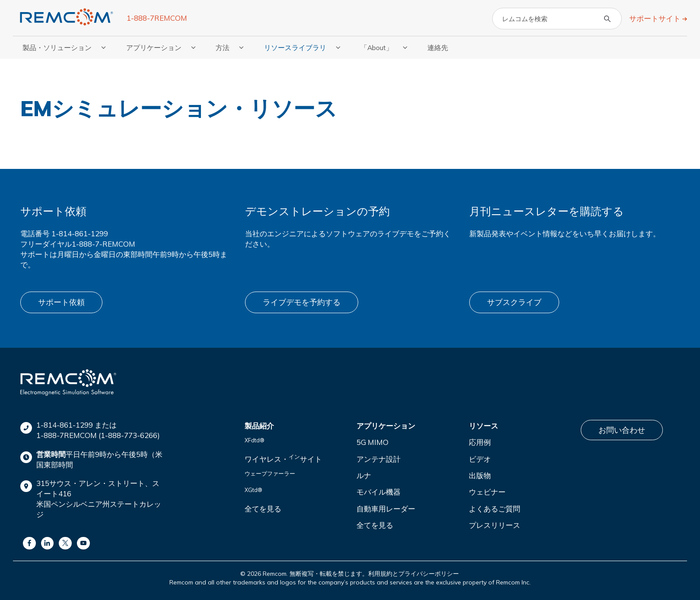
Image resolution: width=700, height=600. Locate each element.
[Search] (557, 19)
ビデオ (480, 458)
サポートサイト (656, 18)
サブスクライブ (514, 302)
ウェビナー (487, 490)
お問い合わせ (622, 429)
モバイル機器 (379, 490)
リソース (484, 424)
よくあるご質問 (495, 507)
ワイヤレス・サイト (283, 457)
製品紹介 (259, 424)
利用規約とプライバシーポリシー (414, 572)
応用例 (480, 441)
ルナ (364, 474)
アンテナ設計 (379, 458)
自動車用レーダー (386, 507)
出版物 (480, 474)
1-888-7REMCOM (157, 18)
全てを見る (263, 507)
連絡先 (438, 48)
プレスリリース (495, 524)
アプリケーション (386, 424)
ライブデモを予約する (302, 302)
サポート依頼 (61, 302)
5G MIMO (372, 441)
